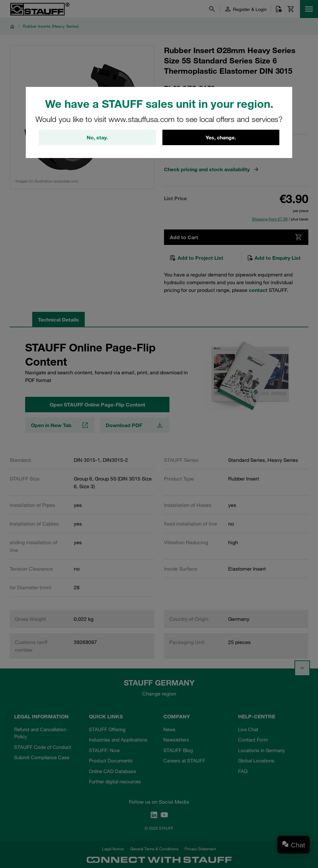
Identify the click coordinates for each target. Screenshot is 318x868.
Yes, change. (221, 137)
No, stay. (97, 137)
